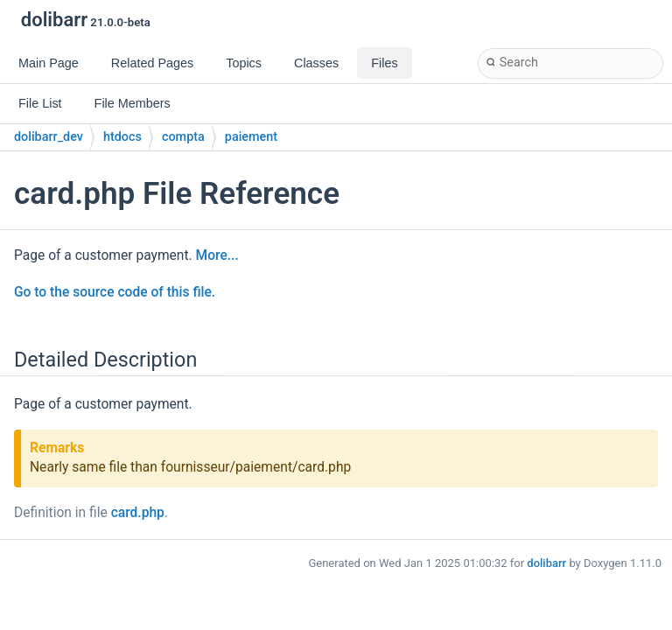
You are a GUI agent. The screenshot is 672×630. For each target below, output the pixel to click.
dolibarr (546, 563)
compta (183, 137)
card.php (138, 513)
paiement (251, 137)
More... (217, 255)
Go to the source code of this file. (115, 292)
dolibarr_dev (49, 137)
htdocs (122, 137)
